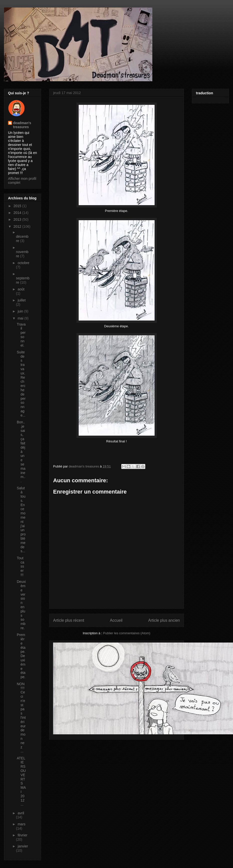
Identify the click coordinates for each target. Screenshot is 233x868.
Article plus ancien (164, 620)
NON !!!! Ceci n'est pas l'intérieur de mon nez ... (21, 718)
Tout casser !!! (21, 566)
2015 (18, 206)
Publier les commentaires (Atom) (127, 633)
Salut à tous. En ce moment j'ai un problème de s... (21, 520)
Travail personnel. (21, 335)
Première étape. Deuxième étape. (21, 656)
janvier (23, 846)
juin (21, 311)
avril (21, 813)
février (22, 835)
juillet (22, 300)
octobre (23, 263)
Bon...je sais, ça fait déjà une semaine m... (21, 452)
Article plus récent (69, 620)
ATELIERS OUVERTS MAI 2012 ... (21, 781)
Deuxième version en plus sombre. (21, 605)
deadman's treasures (22, 125)
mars (21, 824)
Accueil (116, 620)
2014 (18, 213)
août (21, 289)
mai (21, 318)
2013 (18, 219)
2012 (18, 226)
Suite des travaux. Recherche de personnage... (21, 384)
